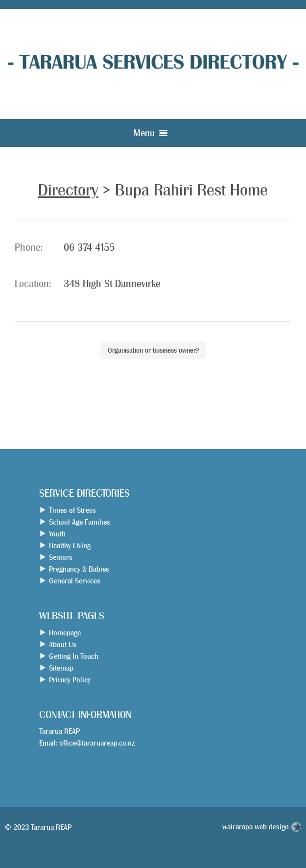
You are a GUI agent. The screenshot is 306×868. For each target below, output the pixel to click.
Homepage (65, 633)
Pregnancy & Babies (79, 569)
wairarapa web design (256, 827)
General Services (75, 581)
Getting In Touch (74, 656)
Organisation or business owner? (153, 350)
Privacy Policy (70, 680)
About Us (63, 644)
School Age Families (80, 522)
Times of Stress (72, 510)
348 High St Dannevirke (112, 284)
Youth (57, 534)
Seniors (61, 557)
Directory (68, 190)
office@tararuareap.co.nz (97, 743)
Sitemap (61, 668)
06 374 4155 (89, 248)
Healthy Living (70, 545)
